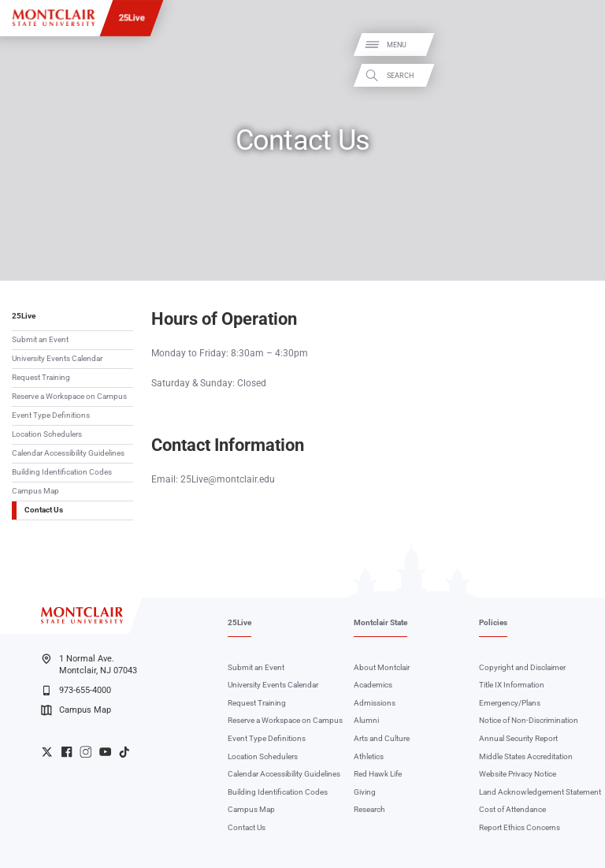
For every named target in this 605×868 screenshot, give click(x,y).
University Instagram (85, 752)
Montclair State (380, 622)
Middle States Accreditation (526, 756)
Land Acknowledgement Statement (540, 792)
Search (580, 75)
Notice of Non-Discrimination (529, 720)
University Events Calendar (57, 358)
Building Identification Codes (62, 472)
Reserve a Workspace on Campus (69, 396)
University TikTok (124, 752)
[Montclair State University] (54, 18)
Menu (576, 45)
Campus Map (35, 491)
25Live (132, 17)
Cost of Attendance (512, 809)
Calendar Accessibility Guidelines (68, 453)
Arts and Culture (382, 738)
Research (369, 809)
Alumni (366, 720)
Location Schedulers (47, 434)
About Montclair (382, 667)
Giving (365, 792)
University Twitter (47, 752)
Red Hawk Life (378, 774)
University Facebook (67, 752)
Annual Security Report (518, 738)
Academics (373, 685)
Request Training (41, 377)
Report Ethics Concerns (520, 827)
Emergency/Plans (510, 703)
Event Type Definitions (51, 415)
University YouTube (105, 752)
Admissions (375, 703)
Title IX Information (512, 685)
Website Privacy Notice (518, 774)
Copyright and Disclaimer (522, 667)
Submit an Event (40, 339)
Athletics (369, 756)
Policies (493, 622)
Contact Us (44, 510)
